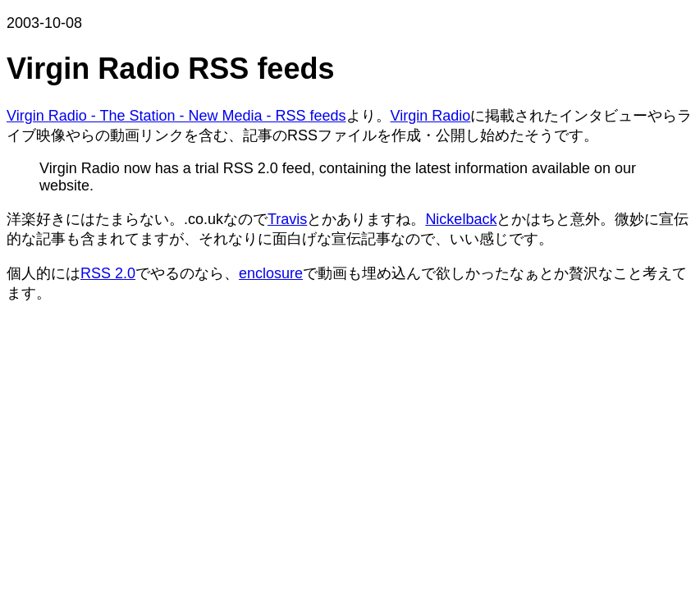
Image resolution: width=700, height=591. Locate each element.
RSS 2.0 (108, 273)
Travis (287, 219)
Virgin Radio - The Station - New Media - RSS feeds (176, 116)
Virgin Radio (431, 116)
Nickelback (461, 219)
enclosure (271, 273)
